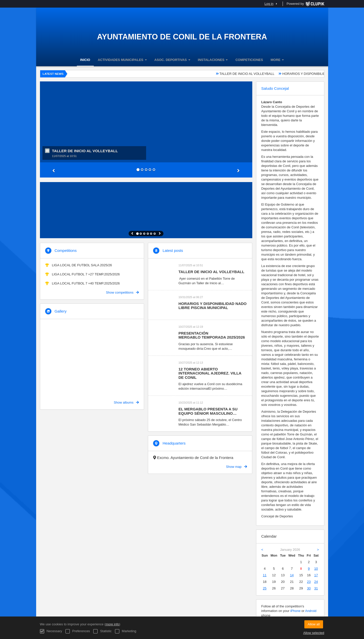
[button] (56, 170)
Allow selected (314, 633)
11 (265, 575)
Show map (236, 467)
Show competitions (122, 292)
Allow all (314, 624)
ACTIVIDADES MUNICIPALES (122, 60)
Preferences (78, 631)
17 (316, 575)
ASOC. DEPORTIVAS (172, 60)
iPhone (295, 611)
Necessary (51, 631)
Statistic (102, 631)
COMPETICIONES (249, 60)
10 (316, 569)
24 (316, 582)
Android (311, 611)
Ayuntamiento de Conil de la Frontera (182, 37)
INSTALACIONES (213, 60)
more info (112, 624)
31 (316, 588)
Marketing (126, 631)
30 (309, 588)
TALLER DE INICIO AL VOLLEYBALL (252, 74)
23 (309, 582)
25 (265, 588)
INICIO (85, 60)
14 (292, 575)
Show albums (126, 402)
